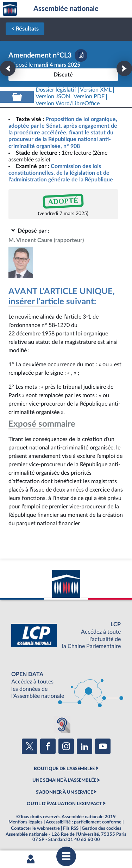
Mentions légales (26, 822)
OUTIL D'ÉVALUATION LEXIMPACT (64, 804)
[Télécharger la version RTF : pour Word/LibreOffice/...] (68, 104)
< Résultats (25, 29)
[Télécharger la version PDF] (81, 55)
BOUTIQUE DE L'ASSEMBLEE (64, 769)
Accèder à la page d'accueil (10, 9)
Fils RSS (71, 828)
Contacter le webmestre (35, 828)
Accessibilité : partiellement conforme (84, 822)
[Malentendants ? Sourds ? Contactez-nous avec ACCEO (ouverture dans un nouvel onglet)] (62, 725)
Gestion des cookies (102, 828)
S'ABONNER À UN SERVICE (64, 792)
